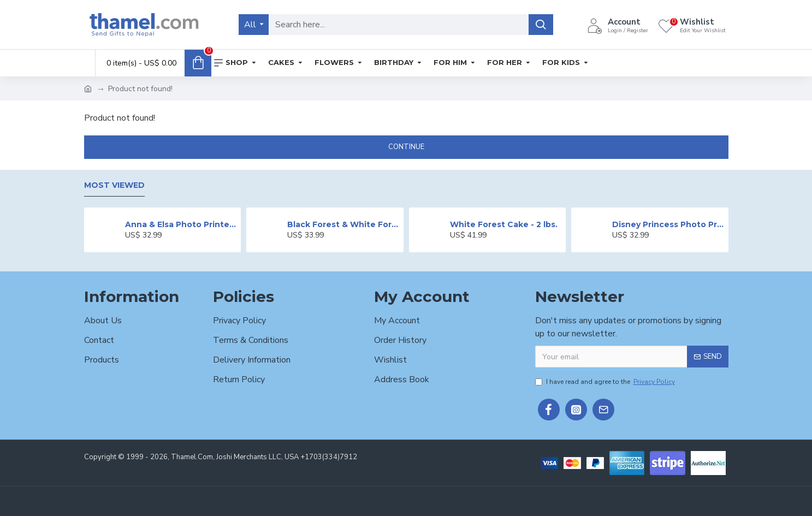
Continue (406, 147)
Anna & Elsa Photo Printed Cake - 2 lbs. (181, 224)
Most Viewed (114, 185)
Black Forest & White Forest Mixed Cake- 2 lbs (343, 224)
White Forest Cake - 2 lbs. (504, 224)
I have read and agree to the (606, 382)
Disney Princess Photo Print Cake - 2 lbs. (668, 224)
